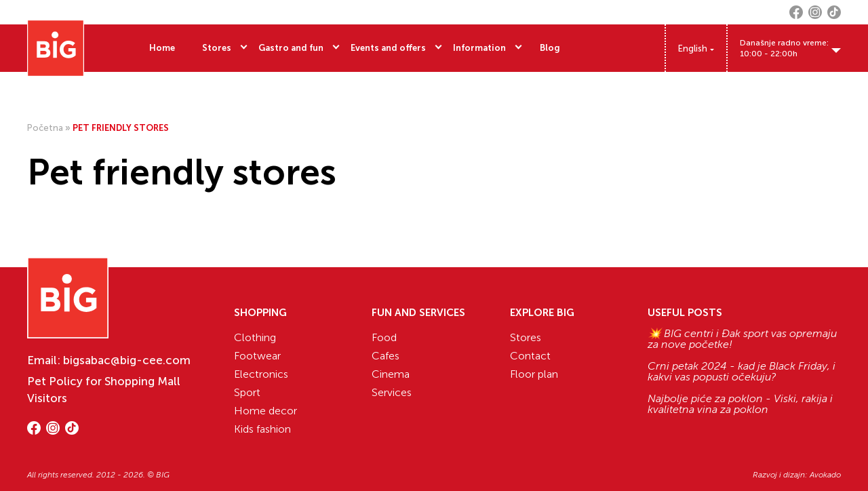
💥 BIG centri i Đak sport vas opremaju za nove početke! (742, 339)
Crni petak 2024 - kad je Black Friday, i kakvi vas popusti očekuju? (742, 372)
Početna (45, 128)
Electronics (261, 374)
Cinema (391, 374)
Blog (550, 48)
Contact (530, 356)
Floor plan (534, 374)
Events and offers (388, 48)
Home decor (265, 411)
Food (384, 337)
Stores (217, 48)
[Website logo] (56, 48)
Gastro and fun (291, 48)
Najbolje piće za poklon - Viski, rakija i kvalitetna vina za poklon (740, 404)
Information (479, 48)
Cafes (386, 356)
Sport (247, 392)
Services (392, 392)
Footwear (257, 356)
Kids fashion (262, 429)
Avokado (825, 475)
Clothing (255, 337)
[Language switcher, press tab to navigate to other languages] (696, 48)
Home (162, 48)
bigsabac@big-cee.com (127, 360)
